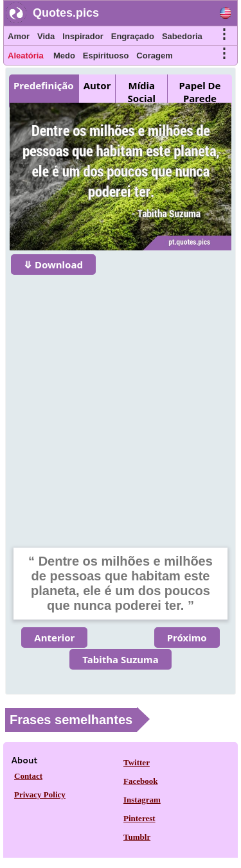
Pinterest (139, 818)
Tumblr (137, 837)
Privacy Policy (40, 794)
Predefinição (44, 85)
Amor (19, 36)
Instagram (142, 800)
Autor (97, 85)
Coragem (154, 56)
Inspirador (83, 36)
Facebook (140, 781)
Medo (64, 56)
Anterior (54, 638)
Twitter (137, 762)
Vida (46, 36)
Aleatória (26, 56)
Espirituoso (106, 56)
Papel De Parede (200, 92)
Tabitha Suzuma (120, 659)
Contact (28, 776)
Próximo (187, 638)
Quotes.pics (66, 13)
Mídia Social (142, 92)
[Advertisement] (121, 403)
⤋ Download (53, 265)
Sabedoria (182, 36)
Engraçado (133, 36)
